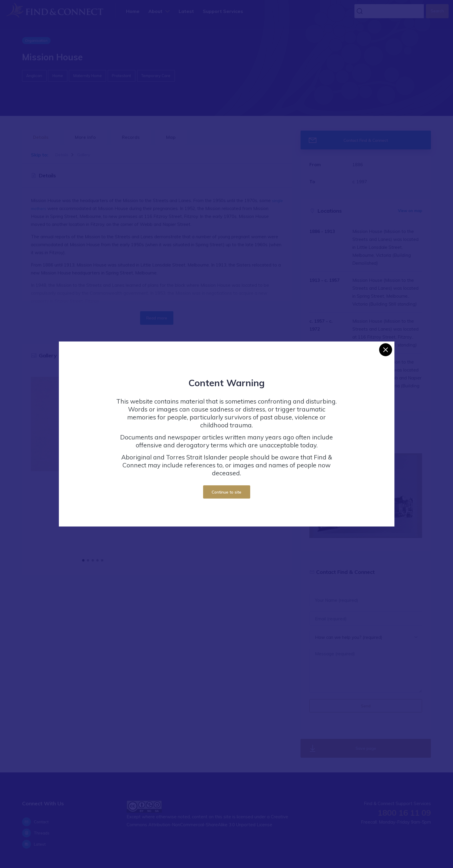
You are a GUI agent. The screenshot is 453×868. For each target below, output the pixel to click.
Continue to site (226, 492)
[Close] (386, 350)
